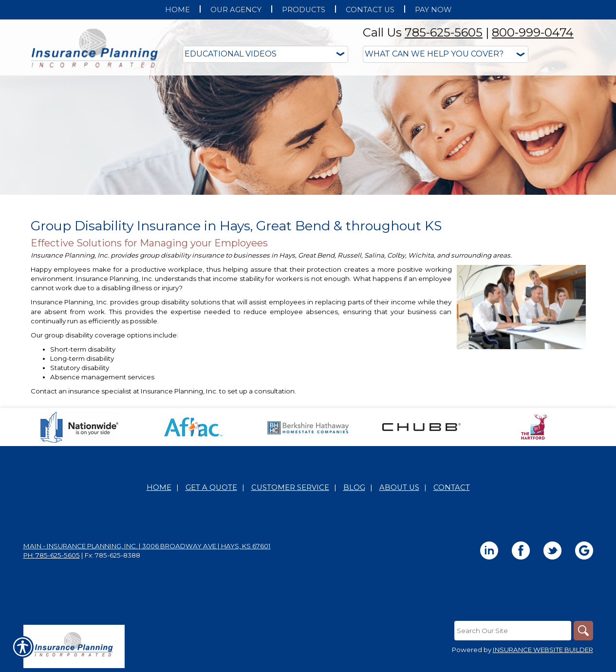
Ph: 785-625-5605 (52, 555)
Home (159, 487)
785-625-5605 (444, 32)
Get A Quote (211, 487)
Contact (452, 487)
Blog (354, 487)
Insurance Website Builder (543, 650)
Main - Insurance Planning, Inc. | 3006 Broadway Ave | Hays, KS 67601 (147, 546)
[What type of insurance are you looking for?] (446, 54)
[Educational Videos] (265, 54)
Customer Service (290, 487)
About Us (399, 487)
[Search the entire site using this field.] (513, 631)
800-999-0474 (533, 32)
